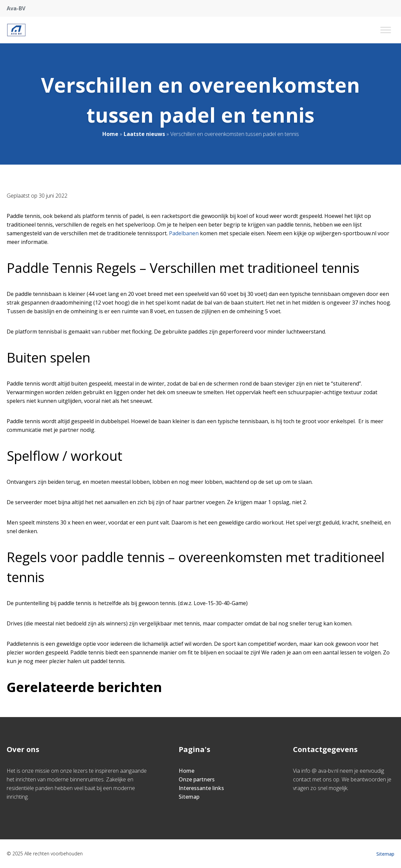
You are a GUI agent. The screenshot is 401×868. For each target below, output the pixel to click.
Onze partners (197, 779)
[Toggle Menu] (386, 30)
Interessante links (201, 788)
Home (110, 134)
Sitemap (189, 797)
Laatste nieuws (144, 134)
